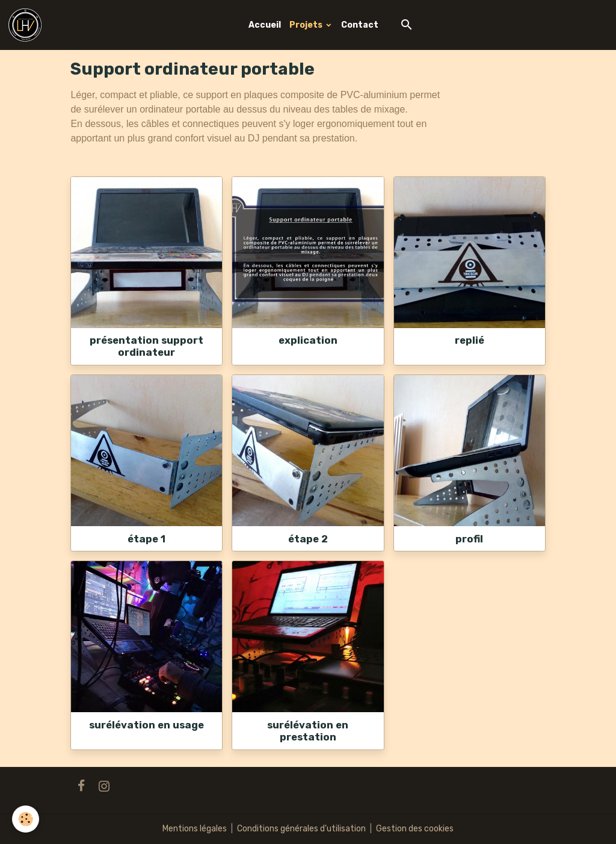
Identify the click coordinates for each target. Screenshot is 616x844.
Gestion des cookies (415, 829)
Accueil (265, 25)
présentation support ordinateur (146, 346)
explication (308, 340)
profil (469, 539)
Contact (360, 25)
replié (470, 340)
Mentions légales (195, 829)
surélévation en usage (146, 725)
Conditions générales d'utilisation (301, 829)
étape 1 (146, 539)
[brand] (27, 25)
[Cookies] (26, 819)
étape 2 (308, 539)
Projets (307, 25)
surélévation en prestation (308, 731)
